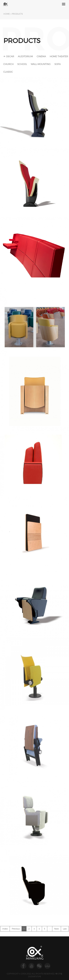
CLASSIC (8, 72)
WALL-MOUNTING (41, 64)
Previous (16, 929)
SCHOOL (22, 64)
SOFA (58, 64)
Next (57, 929)
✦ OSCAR (9, 56)
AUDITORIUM (25, 56)
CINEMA (41, 56)
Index (5, 929)
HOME (7, 14)
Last (65, 929)
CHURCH (8, 64)
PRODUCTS (17, 14)
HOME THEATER (59, 56)
